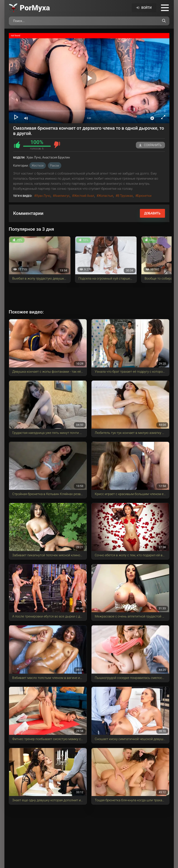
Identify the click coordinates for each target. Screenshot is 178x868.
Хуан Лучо (43, 196)
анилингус (62, 196)
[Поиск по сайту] (164, 21)
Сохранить (150, 145)
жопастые (106, 196)
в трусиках (125, 196)
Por (35, 8)
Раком (55, 166)
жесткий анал (84, 196)
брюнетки (144, 196)
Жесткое (38, 166)
